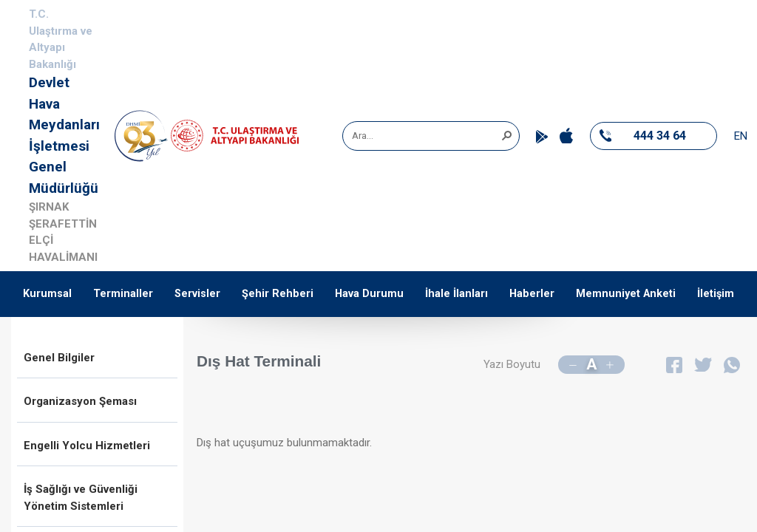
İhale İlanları (456, 294)
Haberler (532, 294)
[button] (506, 134)
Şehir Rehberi (278, 294)
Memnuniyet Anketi (626, 294)
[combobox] (426, 136)
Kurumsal (47, 294)
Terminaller (123, 294)
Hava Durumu (369, 294)
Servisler (197, 294)
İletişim (716, 294)
